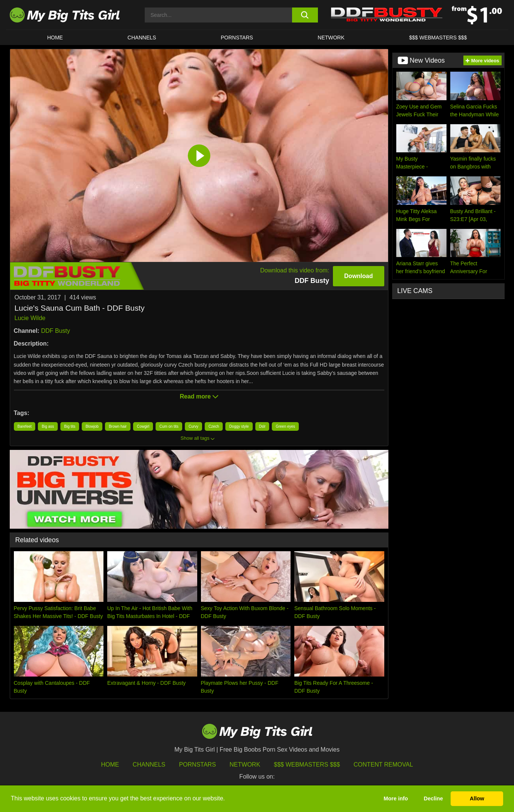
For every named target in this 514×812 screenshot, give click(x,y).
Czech (214, 426)
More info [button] (396, 798)
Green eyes (285, 426)
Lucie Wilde (30, 318)
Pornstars (237, 38)
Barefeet (25, 426)
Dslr (262, 426)
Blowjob (92, 426)
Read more (199, 396)
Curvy (193, 426)
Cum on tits (169, 426)
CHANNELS (142, 38)
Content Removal (383, 765)
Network (331, 38)
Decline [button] (433, 798)
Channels (149, 765)
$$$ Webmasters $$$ (307, 765)
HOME (55, 38)
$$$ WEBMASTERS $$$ (438, 38)
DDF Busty (55, 331)
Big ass (48, 426)
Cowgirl (143, 426)
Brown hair (118, 426)
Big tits (70, 426)
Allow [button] (477, 798)
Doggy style (239, 426)
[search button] (305, 15)
